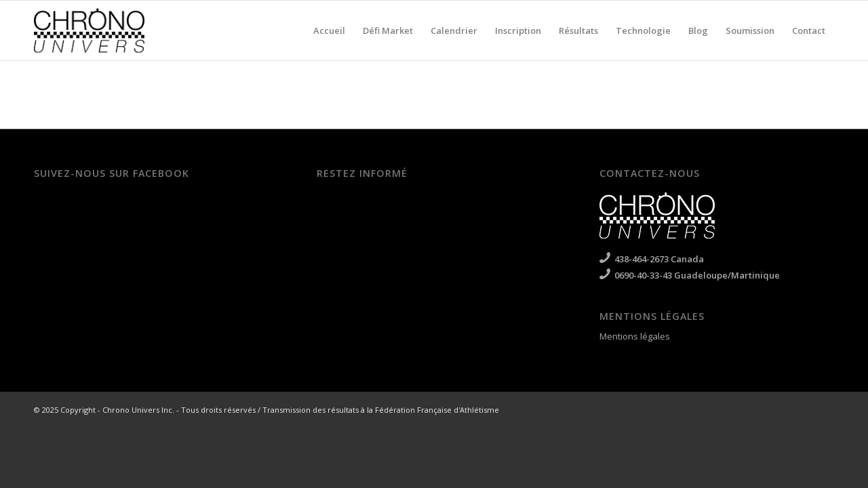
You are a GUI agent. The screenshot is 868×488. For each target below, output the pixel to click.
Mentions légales (635, 336)
